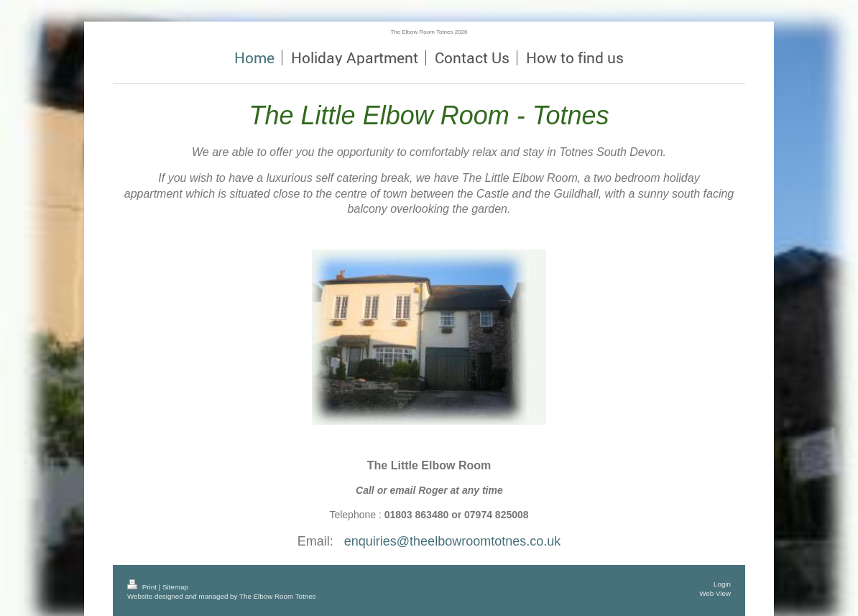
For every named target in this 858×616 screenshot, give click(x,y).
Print (143, 587)
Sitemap (175, 587)
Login (722, 584)
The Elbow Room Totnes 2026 (429, 32)
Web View (715, 593)
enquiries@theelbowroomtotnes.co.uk (452, 541)
